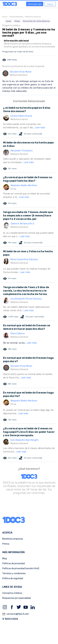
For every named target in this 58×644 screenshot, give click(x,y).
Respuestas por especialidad (17, 598)
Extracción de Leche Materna (36, 21)
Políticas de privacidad (14, 563)
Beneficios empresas (13, 539)
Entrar (50, 4)
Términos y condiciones (14, 573)
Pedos (17, 21)
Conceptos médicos (12, 593)
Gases (9, 21)
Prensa (6, 544)
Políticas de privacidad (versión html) (21, 568)
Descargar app (35, 4)
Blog (4, 558)
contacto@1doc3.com (16, 614)
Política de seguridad (13, 578)
